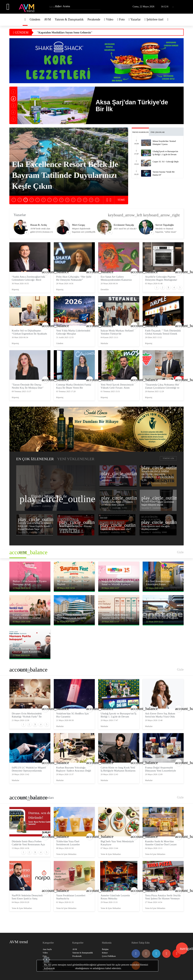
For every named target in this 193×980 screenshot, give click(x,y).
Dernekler (105, 289)
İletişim (105, 949)
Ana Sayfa (47, 949)
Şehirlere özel (154, 19)
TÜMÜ (121, 200)
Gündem (35, 19)
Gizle (180, 552)
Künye (105, 953)
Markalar (104, 343)
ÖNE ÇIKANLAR (158, 132)
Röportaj (15, 289)
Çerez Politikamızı (65, 968)
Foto (121, 19)
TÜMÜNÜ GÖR (168, 458)
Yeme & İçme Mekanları (36, 798)
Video (109, 19)
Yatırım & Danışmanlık (69, 19)
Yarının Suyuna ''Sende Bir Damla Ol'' (60, 32)
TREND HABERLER (140, 132)
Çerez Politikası (109, 956)
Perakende (94, 19)
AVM (47, 19)
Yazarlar (135, 19)
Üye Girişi (185, 7)
